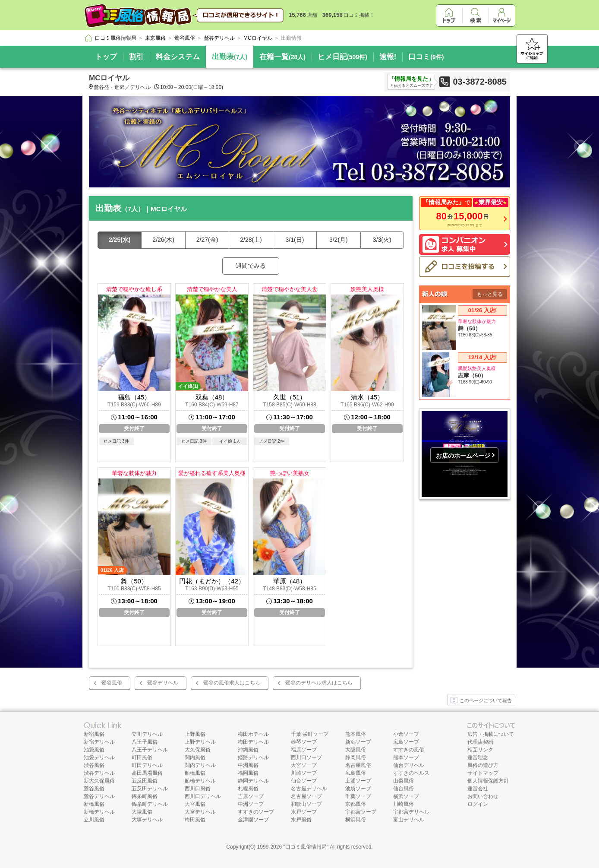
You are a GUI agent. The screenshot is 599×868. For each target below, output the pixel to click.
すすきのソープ (256, 812)
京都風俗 (356, 804)
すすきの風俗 (409, 750)
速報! (388, 57)
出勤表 (230, 57)
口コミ (426, 57)
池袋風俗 (94, 750)
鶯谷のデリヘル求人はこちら (319, 683)
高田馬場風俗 (147, 773)
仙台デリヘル (409, 765)
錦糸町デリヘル (150, 804)
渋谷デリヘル (99, 773)
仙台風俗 (404, 789)
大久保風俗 (198, 750)
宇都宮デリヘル (411, 812)
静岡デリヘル (253, 781)
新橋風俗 (94, 804)
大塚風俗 (142, 812)
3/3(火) (382, 240)
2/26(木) (163, 240)
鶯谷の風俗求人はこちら (232, 683)
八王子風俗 (145, 742)
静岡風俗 (356, 757)
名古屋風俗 (358, 765)
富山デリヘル (409, 820)
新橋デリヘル (99, 812)
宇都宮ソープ (361, 812)
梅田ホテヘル (253, 734)
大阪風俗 (356, 750)
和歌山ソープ (306, 804)
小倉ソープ (406, 734)
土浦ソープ (358, 781)
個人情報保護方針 (488, 781)
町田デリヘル (147, 765)
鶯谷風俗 (112, 683)
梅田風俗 (195, 820)
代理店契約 (480, 742)
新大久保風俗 (99, 781)
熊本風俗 (356, 734)
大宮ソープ (304, 765)
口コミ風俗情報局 (306, 847)
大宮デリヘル (200, 812)
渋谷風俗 (94, 765)
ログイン (478, 804)
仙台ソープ (304, 781)
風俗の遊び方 (483, 765)
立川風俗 (94, 820)
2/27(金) (207, 240)
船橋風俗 (195, 773)
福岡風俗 (248, 773)
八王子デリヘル (150, 750)
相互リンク (480, 750)
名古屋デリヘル (309, 789)
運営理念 (478, 757)
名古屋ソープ (306, 796)
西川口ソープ (306, 757)
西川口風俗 (198, 789)
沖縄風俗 (248, 750)
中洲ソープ (251, 804)
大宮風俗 (195, 804)
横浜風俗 (356, 820)
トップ (106, 57)
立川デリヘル (147, 734)
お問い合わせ (483, 796)
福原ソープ (304, 750)
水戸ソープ (304, 812)
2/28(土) (251, 240)
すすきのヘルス (411, 773)
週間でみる (251, 266)
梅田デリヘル (253, 742)
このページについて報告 (481, 701)
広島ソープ (406, 742)
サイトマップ (483, 773)
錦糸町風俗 (145, 796)
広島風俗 (356, 773)
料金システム (178, 57)
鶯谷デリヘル (163, 683)
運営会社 (478, 789)
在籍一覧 (282, 57)
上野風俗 (195, 734)
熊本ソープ (406, 757)
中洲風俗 (248, 765)
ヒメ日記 (342, 57)
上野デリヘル (200, 742)
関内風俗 (195, 757)
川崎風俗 (404, 804)
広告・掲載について (491, 734)
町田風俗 (142, 757)
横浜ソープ (406, 796)
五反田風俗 (145, 781)
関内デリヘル (200, 765)
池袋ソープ (358, 789)
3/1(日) (295, 240)
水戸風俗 (301, 820)
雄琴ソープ (304, 742)
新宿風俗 (94, 734)
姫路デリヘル (253, 757)
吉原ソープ (251, 796)
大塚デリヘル (147, 820)
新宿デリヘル (99, 742)
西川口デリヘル (203, 796)
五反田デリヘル (150, 789)
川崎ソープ (304, 773)
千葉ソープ (358, 796)
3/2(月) (339, 240)
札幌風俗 (248, 789)
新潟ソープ (358, 742)
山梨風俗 (404, 781)
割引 (136, 57)
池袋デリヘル (99, 757)
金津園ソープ (253, 820)
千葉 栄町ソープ (310, 734)
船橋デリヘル (200, 781)
